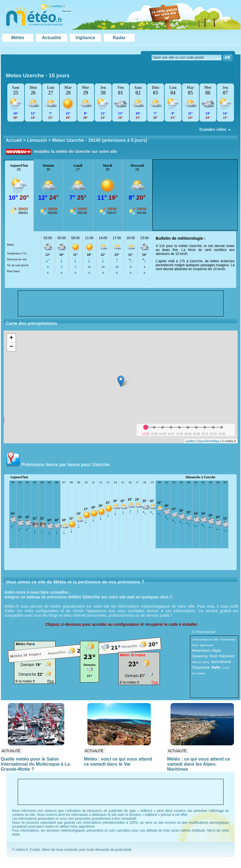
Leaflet (190, 441)
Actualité (52, 38)
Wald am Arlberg (201, 662)
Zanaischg (200, 656)
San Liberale (199, 673)
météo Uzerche (84, 597)
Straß (213, 656)
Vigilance (85, 38)
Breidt (195, 645)
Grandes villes (215, 131)
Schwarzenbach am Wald (205, 640)
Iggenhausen (206, 645)
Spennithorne (221, 662)
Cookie (35, 850)
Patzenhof (227, 656)
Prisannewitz (228, 639)
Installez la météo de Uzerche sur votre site (76, 151)
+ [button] (11, 338)
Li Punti (226, 668)
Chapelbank (201, 667)
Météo (17, 38)
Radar (119, 38)
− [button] (11, 347)
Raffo (216, 667)
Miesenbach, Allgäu (207, 651)
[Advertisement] (195, 195)
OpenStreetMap (208, 441)
